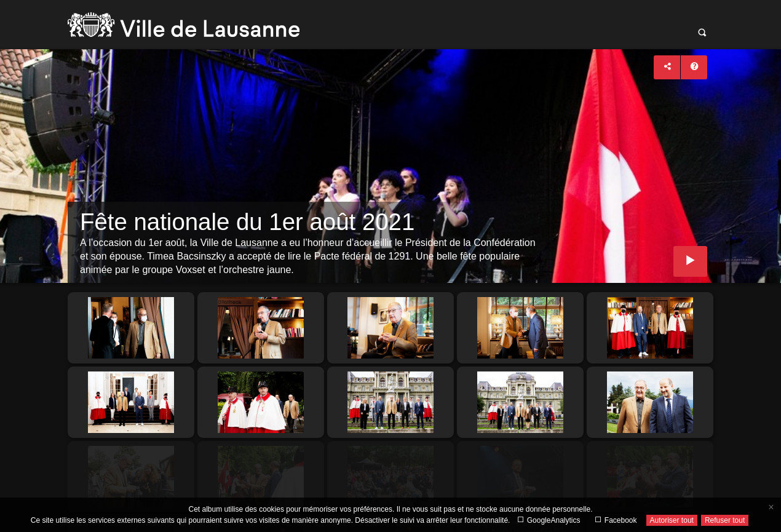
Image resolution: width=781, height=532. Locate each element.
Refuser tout (725, 520)
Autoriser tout (672, 520)
